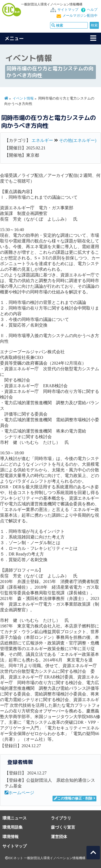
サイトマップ (68, 10)
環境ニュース (15, 818)
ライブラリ (61, 818)
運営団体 (59, 837)
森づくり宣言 (63, 827)
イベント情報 (23, 98)
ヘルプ (92, 10)
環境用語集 (13, 827)
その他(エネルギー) (78, 140)
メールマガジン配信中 (80, 16)
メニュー (14, 38)
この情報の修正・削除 (73, 798)
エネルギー (42, 140)
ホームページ (19, 793)
